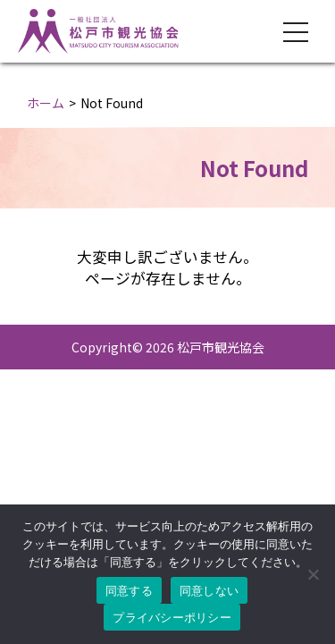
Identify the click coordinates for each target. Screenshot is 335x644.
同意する (129, 591)
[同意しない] (313, 574)
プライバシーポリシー (172, 618)
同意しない (209, 591)
